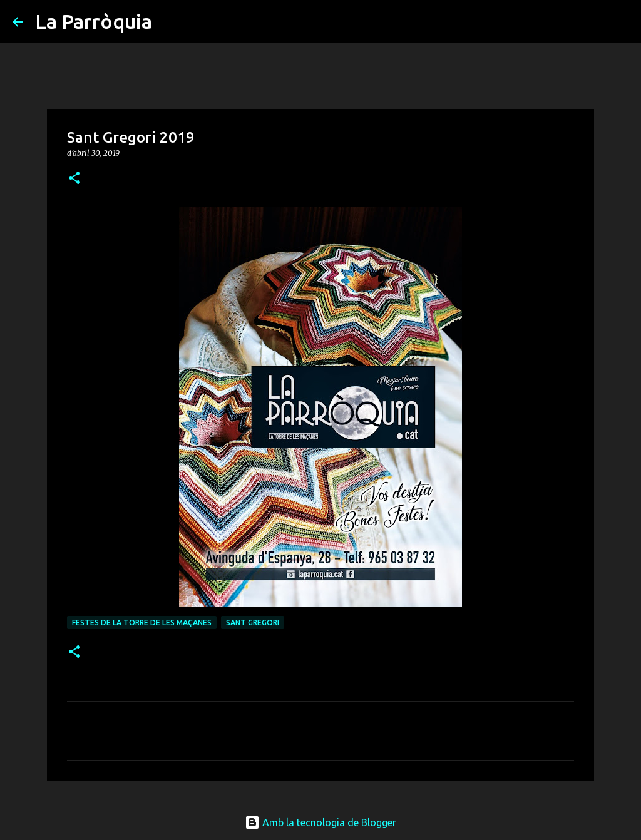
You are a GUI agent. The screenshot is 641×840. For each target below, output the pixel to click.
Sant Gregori (253, 622)
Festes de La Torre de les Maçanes (142, 622)
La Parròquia (94, 21)
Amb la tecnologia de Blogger (320, 822)
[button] (74, 179)
